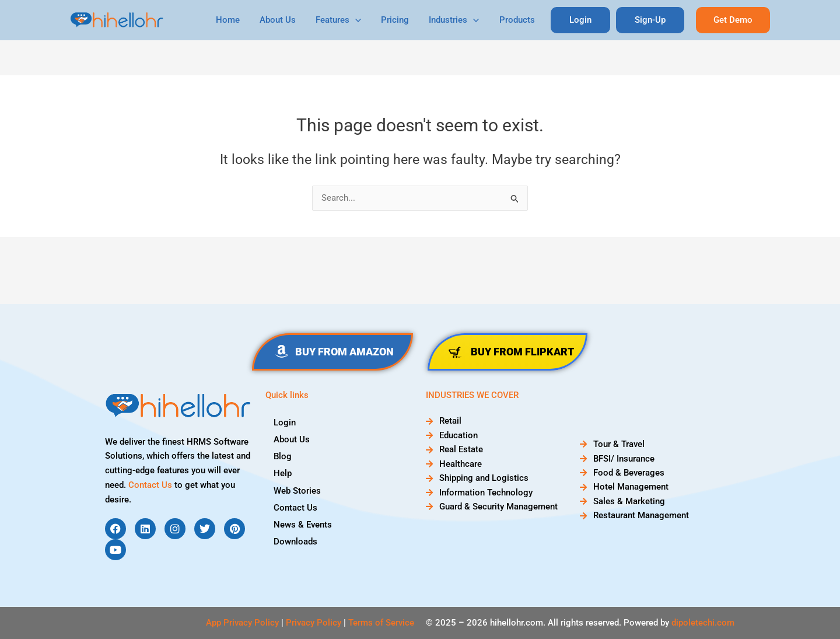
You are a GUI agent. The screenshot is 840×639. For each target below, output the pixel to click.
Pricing (406, 20)
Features (352, 20)
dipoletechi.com (703, 623)
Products (523, 20)
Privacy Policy (314, 623)
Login (285, 422)
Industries (463, 20)
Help (283, 473)
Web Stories (298, 490)
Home (246, 20)
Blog (283, 456)
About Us (293, 20)
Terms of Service (381, 623)
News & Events (303, 523)
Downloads (296, 540)
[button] (733, 20)
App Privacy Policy (242, 623)
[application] (369, 20)
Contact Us (150, 485)
